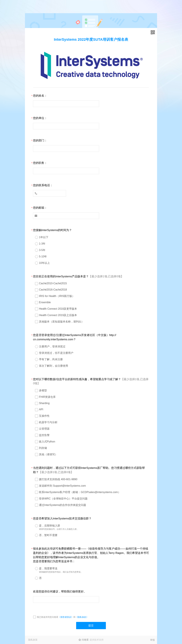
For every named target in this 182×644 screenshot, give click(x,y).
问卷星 (85, 640)
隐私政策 (33, 640)
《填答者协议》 (66, 617)
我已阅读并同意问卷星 (48, 617)
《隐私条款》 (82, 617)
